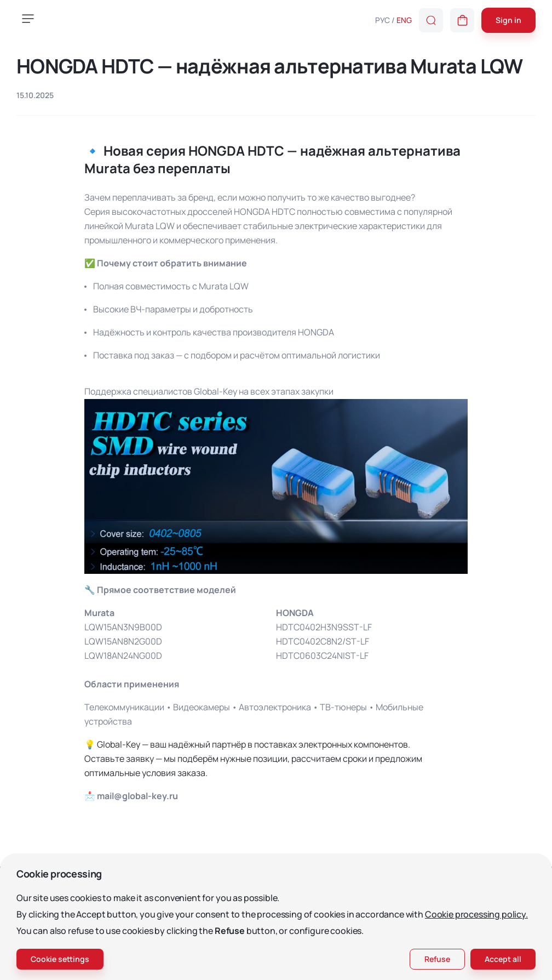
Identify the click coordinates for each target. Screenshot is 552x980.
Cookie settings (60, 959)
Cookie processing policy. (476, 914)
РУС (383, 20)
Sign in (508, 20)
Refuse (437, 959)
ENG (404, 20)
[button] (462, 20)
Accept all (503, 959)
